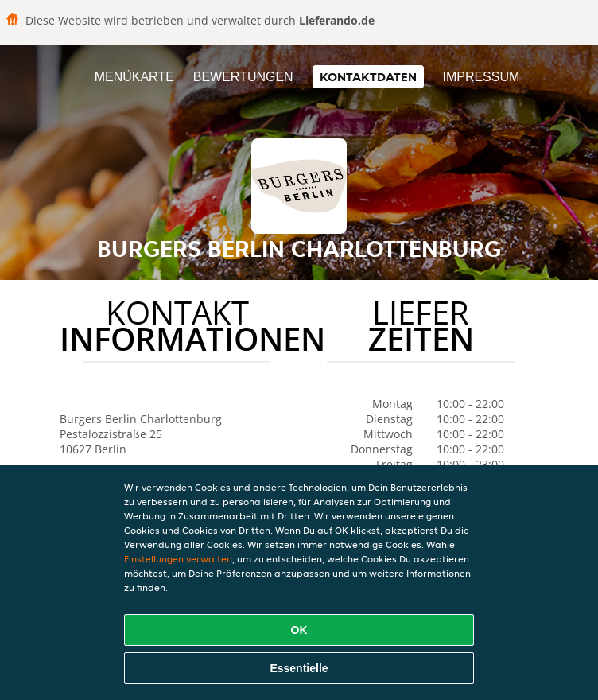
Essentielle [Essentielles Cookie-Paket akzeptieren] (299, 668)
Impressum (481, 77)
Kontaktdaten (368, 77)
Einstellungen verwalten (178, 559)
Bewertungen (243, 77)
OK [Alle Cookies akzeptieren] (299, 630)
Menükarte (134, 77)
